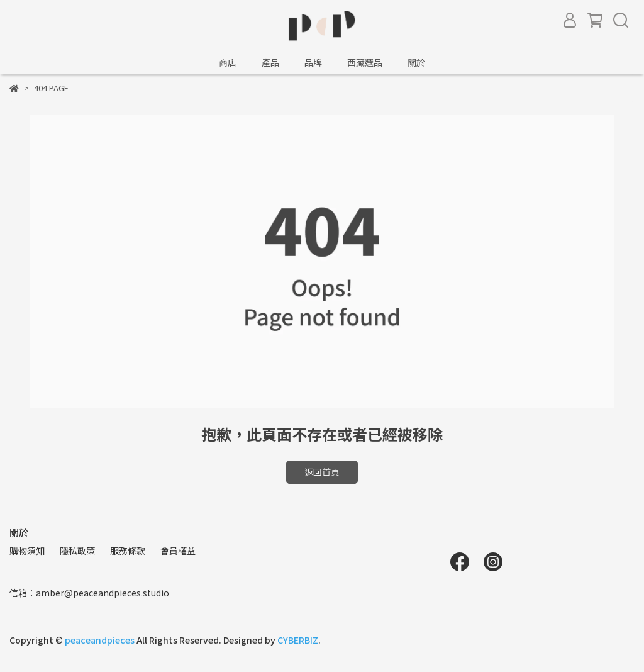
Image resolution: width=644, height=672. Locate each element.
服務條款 (128, 551)
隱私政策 (77, 551)
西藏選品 (365, 62)
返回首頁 (322, 472)
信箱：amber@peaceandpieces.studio (89, 593)
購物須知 (27, 551)
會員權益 (178, 551)
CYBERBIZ (298, 640)
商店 (228, 62)
